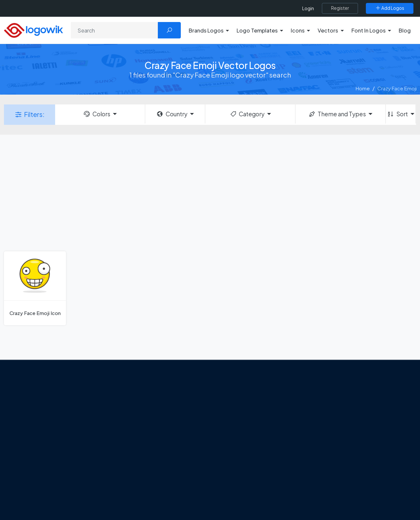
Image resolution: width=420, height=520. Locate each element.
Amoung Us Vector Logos (248, 398)
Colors (96, 114)
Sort (397, 114)
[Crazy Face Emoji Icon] (35, 288)
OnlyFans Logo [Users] (237, 421)
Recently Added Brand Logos (346, 456)
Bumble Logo (235, 468)
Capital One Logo (240, 456)
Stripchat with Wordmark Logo (254, 491)
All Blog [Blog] (135, 502)
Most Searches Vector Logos (345, 491)
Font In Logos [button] (368, 30)
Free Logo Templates (337, 410)
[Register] (340, 8)
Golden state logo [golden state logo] (240, 479)
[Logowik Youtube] (87, 474)
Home (363, 88)
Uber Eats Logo (237, 445)
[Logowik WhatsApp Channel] (33, 487)
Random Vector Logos (338, 503)
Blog (405, 30)
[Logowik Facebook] (33, 474)
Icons (319, 421)
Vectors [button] (328, 30)
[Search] (115, 30)
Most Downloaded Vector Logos (350, 468)
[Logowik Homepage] (33, 29)
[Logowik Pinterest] (73, 474)
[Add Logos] (390, 8)
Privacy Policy (48, 447)
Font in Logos (328, 445)
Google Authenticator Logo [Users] (251, 410)
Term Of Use (47, 458)
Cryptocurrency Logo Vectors (347, 479)
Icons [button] (298, 30)
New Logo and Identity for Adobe (163, 444)
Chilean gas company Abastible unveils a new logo (161, 459)
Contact (42, 435)
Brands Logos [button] (206, 30)
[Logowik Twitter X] (46, 474)
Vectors (322, 433)
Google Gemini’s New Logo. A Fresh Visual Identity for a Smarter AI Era (166, 402)
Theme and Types (337, 114)
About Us (43, 424)
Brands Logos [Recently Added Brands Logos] (329, 398)
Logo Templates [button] (257, 30)
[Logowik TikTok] (100, 474)
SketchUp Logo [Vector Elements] (237, 433)
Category (247, 114)
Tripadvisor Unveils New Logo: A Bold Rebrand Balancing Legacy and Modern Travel (162, 425)
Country (172, 114)
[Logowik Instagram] (60, 474)
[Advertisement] (210, 192)
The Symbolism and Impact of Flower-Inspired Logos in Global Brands (162, 482)
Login (308, 8)
